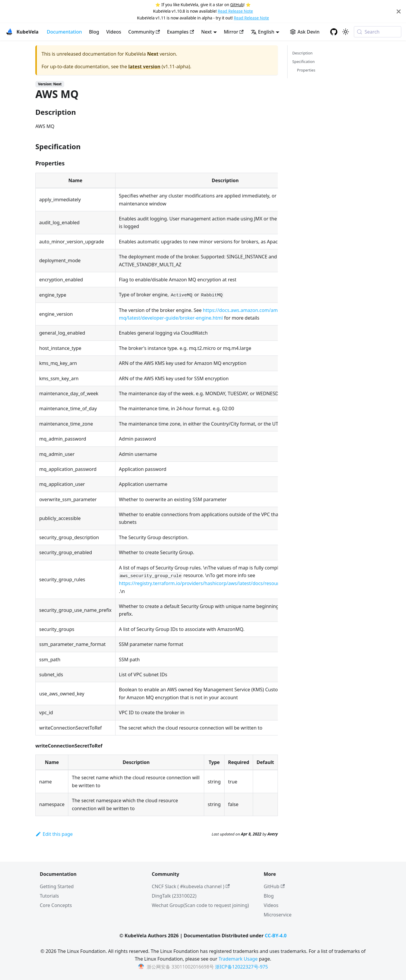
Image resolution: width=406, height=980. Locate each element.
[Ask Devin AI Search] (305, 32)
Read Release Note (235, 11)
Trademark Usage (238, 959)
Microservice (278, 915)
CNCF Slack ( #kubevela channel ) (191, 886)
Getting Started (57, 886)
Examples (180, 32)
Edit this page (54, 834)
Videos (114, 32)
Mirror (234, 32)
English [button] (263, 32)
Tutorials (49, 896)
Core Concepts (56, 905)
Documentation (64, 32)
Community (144, 32)
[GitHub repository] (334, 32)
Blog (94, 32)
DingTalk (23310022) (174, 896)
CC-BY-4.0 (276, 936)
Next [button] (207, 32)
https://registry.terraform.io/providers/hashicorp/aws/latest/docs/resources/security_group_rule (225, 583)
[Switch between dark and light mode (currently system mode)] (346, 32)
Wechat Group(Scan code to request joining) (200, 905)
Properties (306, 70)
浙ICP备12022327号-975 (241, 967)
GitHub (237, 5)
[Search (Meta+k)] (378, 32)
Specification (303, 62)
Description (302, 53)
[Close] (399, 11)
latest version (144, 67)
